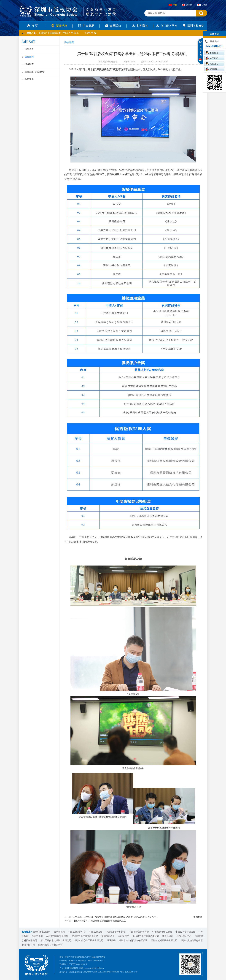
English (187, 5)
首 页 (32, 26)
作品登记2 (212, 58)
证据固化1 (212, 64)
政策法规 (29, 79)
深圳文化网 (37, 936)
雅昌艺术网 (168, 936)
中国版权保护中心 (77, 932)
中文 (173, 5)
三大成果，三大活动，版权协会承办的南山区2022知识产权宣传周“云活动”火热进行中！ (116, 917)
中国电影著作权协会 (162, 932)
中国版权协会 (96, 932)
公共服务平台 (167, 26)
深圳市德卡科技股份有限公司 (133, 940)
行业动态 (29, 64)
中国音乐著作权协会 (116, 932)
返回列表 (198, 917)
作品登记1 (212, 53)
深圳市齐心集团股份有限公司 (89, 940)
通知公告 (29, 49)
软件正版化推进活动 (35, 72)
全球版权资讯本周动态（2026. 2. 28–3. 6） (59, 33)
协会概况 (86, 26)
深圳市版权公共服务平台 (50, 945)
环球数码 (111, 940)
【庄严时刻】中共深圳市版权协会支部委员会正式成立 (99, 921)
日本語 (202, 5)
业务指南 (140, 26)
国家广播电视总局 (41, 932)
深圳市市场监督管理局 (57, 936)
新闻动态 (59, 26)
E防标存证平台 (184, 936)
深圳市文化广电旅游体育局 (85, 936)
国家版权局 (59, 932)
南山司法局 (124, 936)
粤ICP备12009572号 (129, 972)
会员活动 (113, 26)
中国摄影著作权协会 (139, 932)
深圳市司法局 (108, 936)
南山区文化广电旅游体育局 (146, 936)
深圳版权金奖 (194, 26)
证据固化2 (212, 69)
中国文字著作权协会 (185, 932)
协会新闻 (29, 57)
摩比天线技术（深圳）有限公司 (56, 940)
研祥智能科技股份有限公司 (164, 940)
